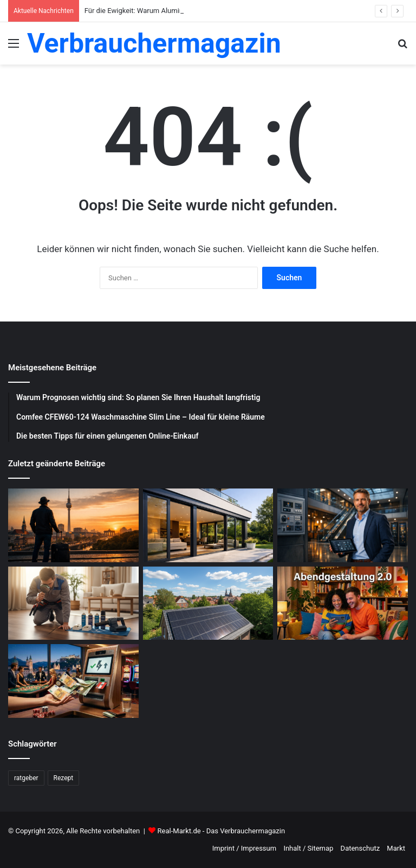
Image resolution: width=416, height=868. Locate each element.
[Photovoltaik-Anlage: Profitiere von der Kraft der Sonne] (208, 603)
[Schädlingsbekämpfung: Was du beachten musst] (73, 603)
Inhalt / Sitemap (308, 848)
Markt (396, 848)
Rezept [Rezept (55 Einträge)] (64, 778)
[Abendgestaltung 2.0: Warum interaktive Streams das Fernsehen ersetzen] (343, 603)
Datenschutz (360, 848)
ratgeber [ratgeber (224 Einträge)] (26, 778)
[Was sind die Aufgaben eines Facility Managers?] (343, 525)
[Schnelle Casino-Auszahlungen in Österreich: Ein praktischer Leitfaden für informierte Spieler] (73, 681)
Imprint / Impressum (244, 848)
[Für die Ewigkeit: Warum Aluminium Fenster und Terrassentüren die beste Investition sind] (208, 525)
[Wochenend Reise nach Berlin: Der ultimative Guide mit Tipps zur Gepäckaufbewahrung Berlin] (73, 525)
